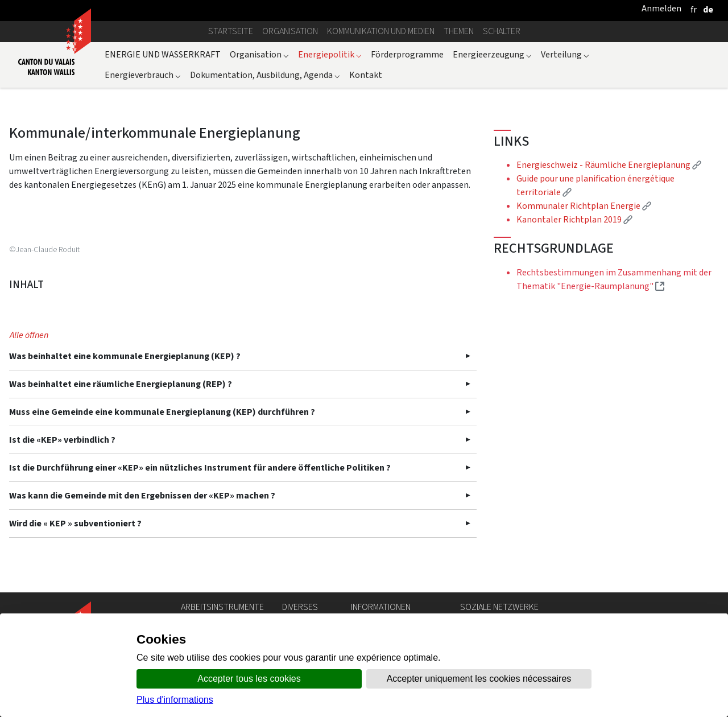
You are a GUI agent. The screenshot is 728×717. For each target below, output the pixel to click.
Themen (459, 31)
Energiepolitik (330, 54)
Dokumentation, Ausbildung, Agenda (265, 75)
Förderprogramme (407, 54)
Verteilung (565, 54)
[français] (694, 9)
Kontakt (366, 75)
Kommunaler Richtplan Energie (584, 206)
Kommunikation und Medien (381, 31)
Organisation (290, 31)
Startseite (231, 31)
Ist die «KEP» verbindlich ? (62, 440)
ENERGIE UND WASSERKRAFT (163, 54)
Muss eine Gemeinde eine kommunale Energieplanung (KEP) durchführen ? (162, 412)
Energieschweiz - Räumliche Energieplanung (609, 165)
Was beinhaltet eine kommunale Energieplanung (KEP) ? (125, 356)
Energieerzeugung (492, 54)
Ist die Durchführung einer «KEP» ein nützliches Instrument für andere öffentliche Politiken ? (200, 467)
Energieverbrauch (143, 75)
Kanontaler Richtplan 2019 (574, 219)
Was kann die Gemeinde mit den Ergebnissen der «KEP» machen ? (142, 495)
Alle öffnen (29, 335)
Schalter (502, 31)
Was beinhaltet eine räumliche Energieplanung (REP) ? (121, 384)
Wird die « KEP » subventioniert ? (75, 523)
